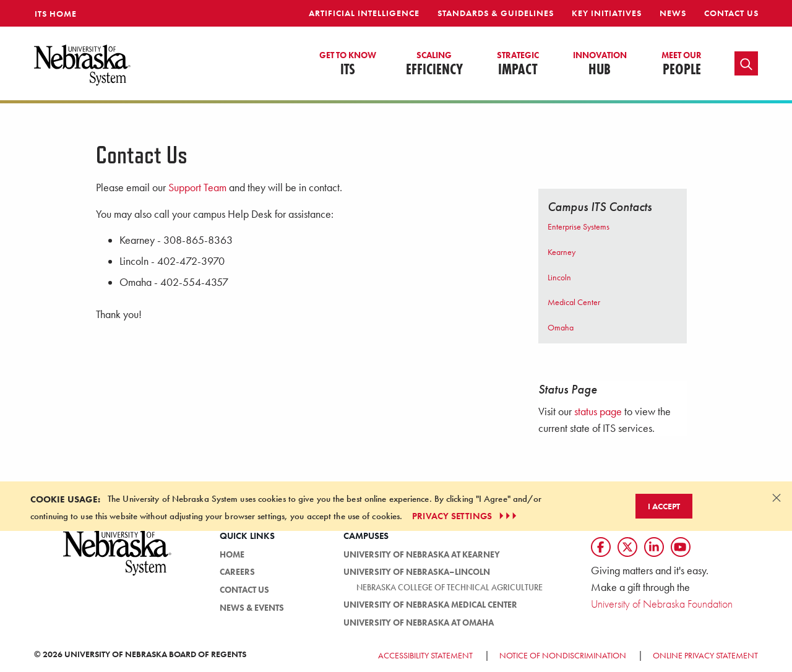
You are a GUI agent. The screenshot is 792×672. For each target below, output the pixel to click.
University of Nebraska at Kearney (422, 554)
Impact (518, 64)
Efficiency (434, 64)
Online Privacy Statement (705, 655)
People (682, 64)
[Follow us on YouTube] (681, 547)
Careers (237, 572)
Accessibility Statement (425, 655)
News (673, 13)
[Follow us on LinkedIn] (654, 547)
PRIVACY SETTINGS (466, 516)
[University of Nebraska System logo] (118, 560)
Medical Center (574, 302)
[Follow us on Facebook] (601, 547)
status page (598, 411)
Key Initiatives (607, 13)
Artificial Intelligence (364, 13)
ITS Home (56, 14)
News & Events (252, 608)
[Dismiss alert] (777, 498)
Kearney (562, 252)
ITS (348, 64)
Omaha (561, 327)
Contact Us (731, 13)
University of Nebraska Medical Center (430, 605)
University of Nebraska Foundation (662, 604)
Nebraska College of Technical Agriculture (450, 587)
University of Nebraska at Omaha (419, 622)
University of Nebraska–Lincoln (417, 572)
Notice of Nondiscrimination (563, 655)
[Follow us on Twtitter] (627, 547)
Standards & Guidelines (496, 13)
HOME (232, 554)
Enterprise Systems (579, 226)
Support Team (197, 187)
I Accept (664, 506)
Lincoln (559, 277)
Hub (600, 64)
